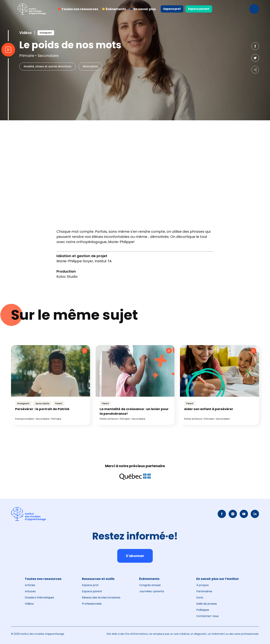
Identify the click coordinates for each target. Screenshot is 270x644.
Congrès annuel (150, 585)
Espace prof (172, 9)
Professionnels (92, 604)
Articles (30, 585)
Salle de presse (207, 604)
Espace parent (199, 9)
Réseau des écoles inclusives (101, 598)
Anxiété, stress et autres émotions (48, 66)
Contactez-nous (207, 616)
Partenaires (204, 591)
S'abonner (135, 556)
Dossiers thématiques (39, 598)
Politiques (203, 610)
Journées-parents (152, 591)
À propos (202, 585)
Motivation (90, 66)
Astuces (30, 591)
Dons (200, 598)
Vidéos (29, 604)
